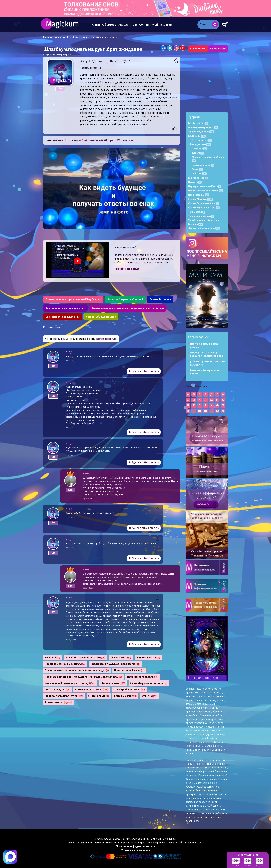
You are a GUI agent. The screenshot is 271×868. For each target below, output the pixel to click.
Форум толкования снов (204, 228)
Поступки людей (203, 165)
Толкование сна (59, 702)
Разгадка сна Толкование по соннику (70, 683)
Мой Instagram (162, 25)
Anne (86, 474)
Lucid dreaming (198, 123)
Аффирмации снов (201, 132)
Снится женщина (57, 690)
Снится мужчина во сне (92, 690)
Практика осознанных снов (206, 191)
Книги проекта (198, 178)
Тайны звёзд (197, 212)
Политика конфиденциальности (136, 846)
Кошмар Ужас (121, 658)
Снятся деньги (99, 696)
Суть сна (150, 696)
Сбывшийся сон (113, 683)
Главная (48, 37)
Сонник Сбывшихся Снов (101, 317)
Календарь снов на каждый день (65, 308)
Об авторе (109, 25)
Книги (96, 25)
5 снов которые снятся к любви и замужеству (207, 363)
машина (61, 140)
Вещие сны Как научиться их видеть (205, 372)
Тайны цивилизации (201, 216)
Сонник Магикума (160, 299)
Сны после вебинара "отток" (64, 696)
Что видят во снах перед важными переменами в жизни (207, 354)
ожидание (98, 140)
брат (114, 140)
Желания (52, 658)
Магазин (124, 25)
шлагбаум (129, 140)
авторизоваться (107, 339)
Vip (135, 25)
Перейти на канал (127, 269)
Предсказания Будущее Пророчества (115, 664)
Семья (197, 169)
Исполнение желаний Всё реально (204, 345)
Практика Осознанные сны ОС (65, 664)
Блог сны (60, 37)
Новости (195, 182)
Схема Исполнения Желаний (63, 317)
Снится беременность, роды (149, 683)
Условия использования (135, 850)
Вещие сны (197, 136)
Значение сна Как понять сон (85, 658)
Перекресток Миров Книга (204, 186)
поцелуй (79, 140)
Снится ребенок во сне (129, 690)
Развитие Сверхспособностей (125, 299)
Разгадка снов (200, 144)
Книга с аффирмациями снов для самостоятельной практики (128, 308)
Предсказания (199, 195)
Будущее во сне (201, 140)
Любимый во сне (148, 658)
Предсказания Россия (129, 670)
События (199, 173)
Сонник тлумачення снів (204, 208)
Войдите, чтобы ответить (144, 371)
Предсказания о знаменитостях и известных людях (77, 670)
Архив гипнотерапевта (203, 127)
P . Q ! (92, 61)
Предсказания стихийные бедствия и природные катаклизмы (83, 677)
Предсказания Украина (143, 677)
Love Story (199, 149)
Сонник (144, 25)
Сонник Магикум (200, 199)
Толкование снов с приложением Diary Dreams (73, 299)
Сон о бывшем (125, 696)
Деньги (198, 153)
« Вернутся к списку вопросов (58, 55)
